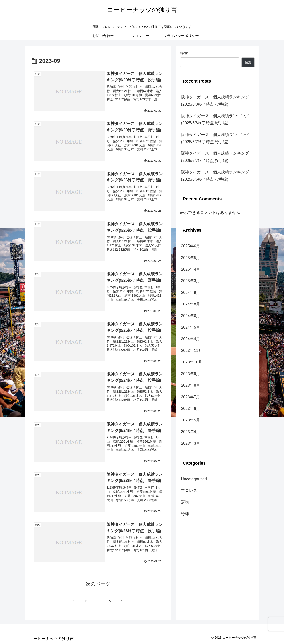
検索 (184, 54)
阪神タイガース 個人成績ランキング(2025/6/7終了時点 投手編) (215, 157)
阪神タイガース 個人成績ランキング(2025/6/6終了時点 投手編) (215, 176)
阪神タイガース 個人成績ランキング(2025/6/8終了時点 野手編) (215, 119)
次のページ (98, 584)
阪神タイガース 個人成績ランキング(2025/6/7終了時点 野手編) (215, 138)
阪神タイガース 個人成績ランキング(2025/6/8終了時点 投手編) (215, 101)
